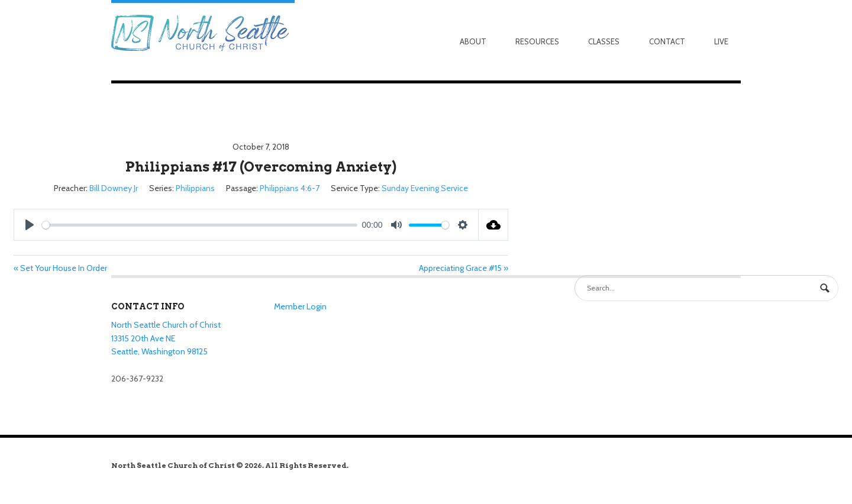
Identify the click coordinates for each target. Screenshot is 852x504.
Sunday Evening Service (425, 188)
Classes (604, 41)
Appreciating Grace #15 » (464, 268)
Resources (537, 41)
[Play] (30, 225)
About (473, 41)
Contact (667, 41)
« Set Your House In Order (60, 268)
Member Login (300, 306)
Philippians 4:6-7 (290, 188)
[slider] (200, 225)
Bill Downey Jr (114, 188)
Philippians (195, 188)
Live (721, 41)
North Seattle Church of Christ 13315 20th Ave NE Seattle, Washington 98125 (166, 338)
